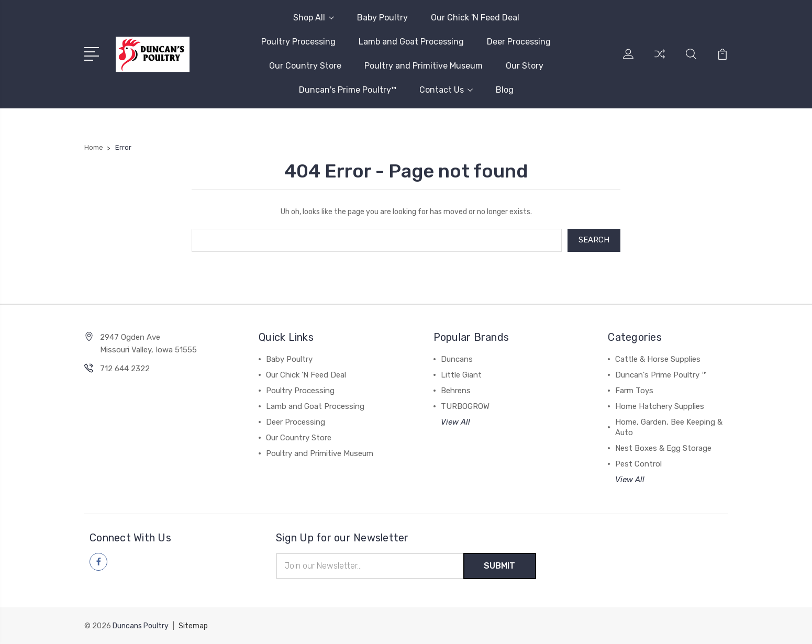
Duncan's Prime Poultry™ (348, 90)
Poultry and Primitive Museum (424, 66)
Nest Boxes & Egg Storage (663, 448)
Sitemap (193, 626)
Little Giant (461, 375)
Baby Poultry (382, 18)
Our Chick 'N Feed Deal (475, 18)
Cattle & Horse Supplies (658, 359)
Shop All (314, 18)
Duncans (457, 359)
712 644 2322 (125, 369)
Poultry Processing (298, 42)
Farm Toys (634, 391)
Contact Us (446, 90)
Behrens (456, 391)
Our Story (525, 66)
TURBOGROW (465, 406)
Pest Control (638, 464)
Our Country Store (305, 66)
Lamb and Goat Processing (411, 42)
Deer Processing (519, 42)
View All (455, 422)
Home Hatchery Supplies (660, 406)
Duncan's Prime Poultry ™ (661, 375)
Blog (505, 90)
